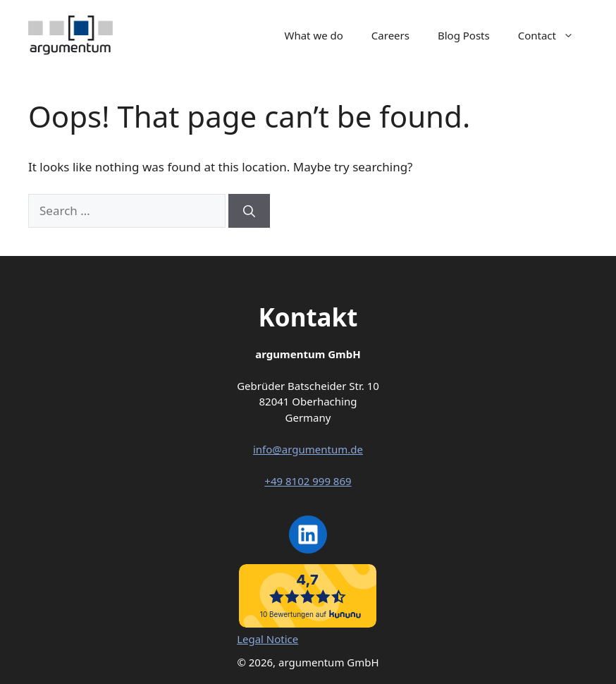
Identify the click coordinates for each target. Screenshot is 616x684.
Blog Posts (464, 35)
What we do (313, 35)
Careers (390, 35)
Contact (553, 35)
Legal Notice (267, 639)
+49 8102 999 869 (308, 481)
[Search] (249, 211)
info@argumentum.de (308, 449)
